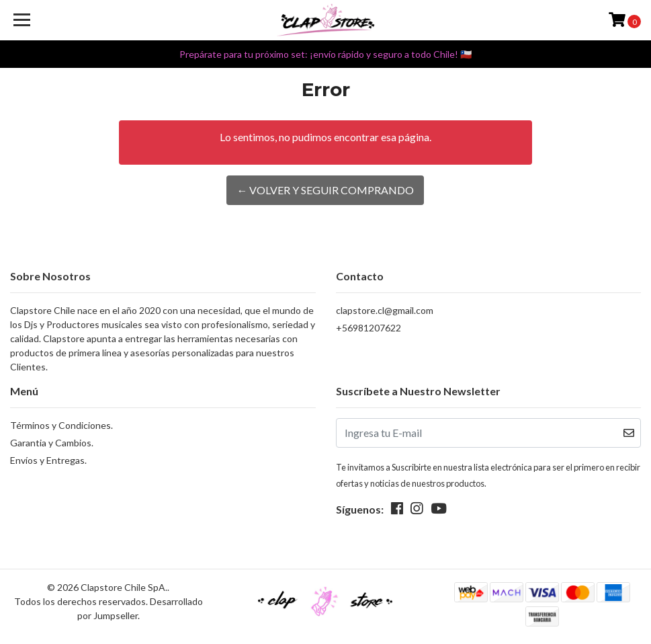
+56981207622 (368, 328)
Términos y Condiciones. (61, 425)
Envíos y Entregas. (48, 460)
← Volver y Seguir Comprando (325, 190)
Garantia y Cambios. (52, 443)
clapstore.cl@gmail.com (385, 310)
